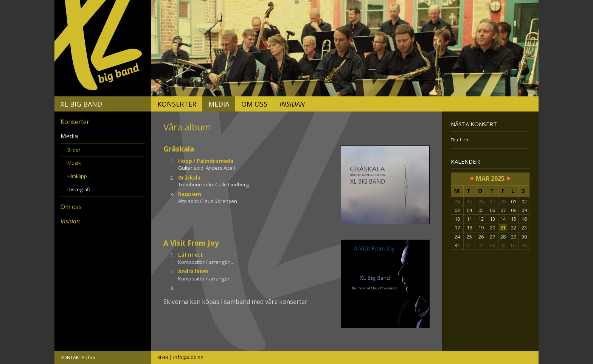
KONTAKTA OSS (78, 357)
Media (219, 104)
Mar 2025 (490, 178)
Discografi (79, 189)
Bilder (74, 150)
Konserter (177, 104)
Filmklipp (77, 176)
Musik (74, 163)
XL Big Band (81, 104)
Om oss (254, 104)
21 (503, 228)
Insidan (292, 104)
